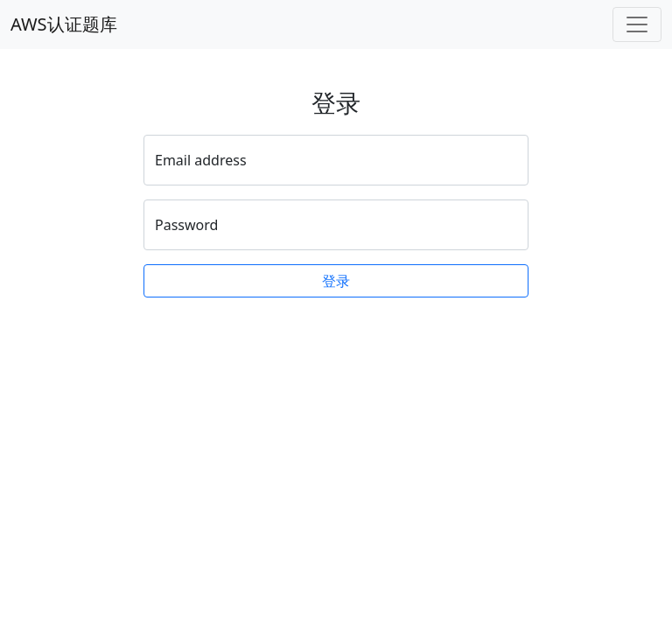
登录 (336, 281)
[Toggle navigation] (637, 24)
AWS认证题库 (64, 24)
